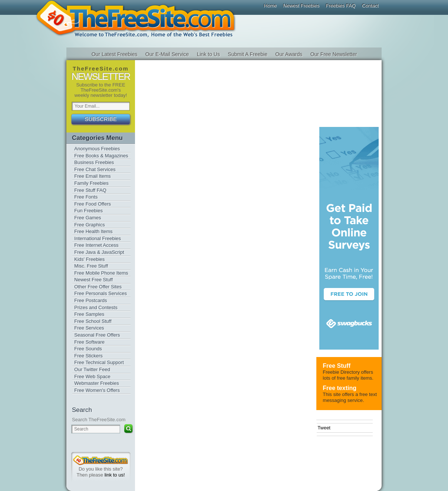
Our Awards (289, 54)
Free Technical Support (99, 362)
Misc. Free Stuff (91, 266)
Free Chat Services (95, 169)
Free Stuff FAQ (90, 190)
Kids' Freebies (89, 259)
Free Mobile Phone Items (101, 273)
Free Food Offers (93, 204)
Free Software (89, 342)
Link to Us (208, 54)
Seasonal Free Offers (97, 335)
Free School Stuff (93, 321)
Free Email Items (92, 176)
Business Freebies (94, 162)
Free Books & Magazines (101, 156)
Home (271, 6)
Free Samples (89, 314)
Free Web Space (92, 377)
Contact (370, 6)
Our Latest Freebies (115, 54)
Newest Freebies (302, 6)
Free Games (88, 218)
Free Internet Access (96, 245)
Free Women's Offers (97, 390)
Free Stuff (337, 366)
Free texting (340, 388)
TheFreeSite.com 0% (101, 460)
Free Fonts (86, 197)
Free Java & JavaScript (99, 252)
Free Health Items (93, 231)
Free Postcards (90, 300)
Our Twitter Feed (92, 369)
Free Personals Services (101, 293)
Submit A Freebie (248, 54)
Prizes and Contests (96, 307)
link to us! (115, 475)
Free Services (89, 328)
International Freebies (98, 238)
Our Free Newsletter (334, 54)
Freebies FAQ (341, 6)
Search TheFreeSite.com (99, 420)
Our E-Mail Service (167, 54)
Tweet (324, 428)
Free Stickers (88, 356)
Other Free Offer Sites (98, 287)
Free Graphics (89, 225)
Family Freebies (91, 183)
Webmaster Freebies (96, 383)
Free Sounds (88, 349)
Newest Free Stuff (93, 280)
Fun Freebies (88, 211)
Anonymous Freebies (97, 149)
